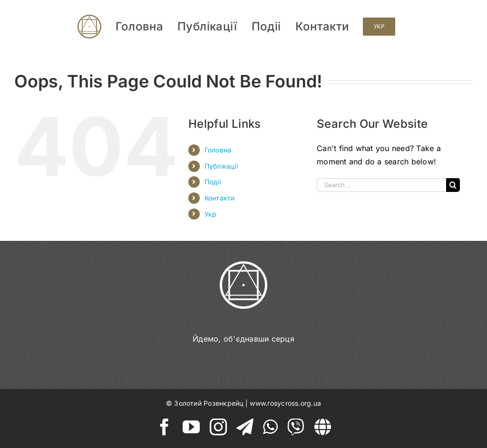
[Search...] (381, 185)
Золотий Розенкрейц (209, 403)
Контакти (220, 198)
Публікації (221, 166)
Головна (218, 150)
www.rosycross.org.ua (285, 403)
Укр (211, 214)
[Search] (453, 185)
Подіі (213, 182)
